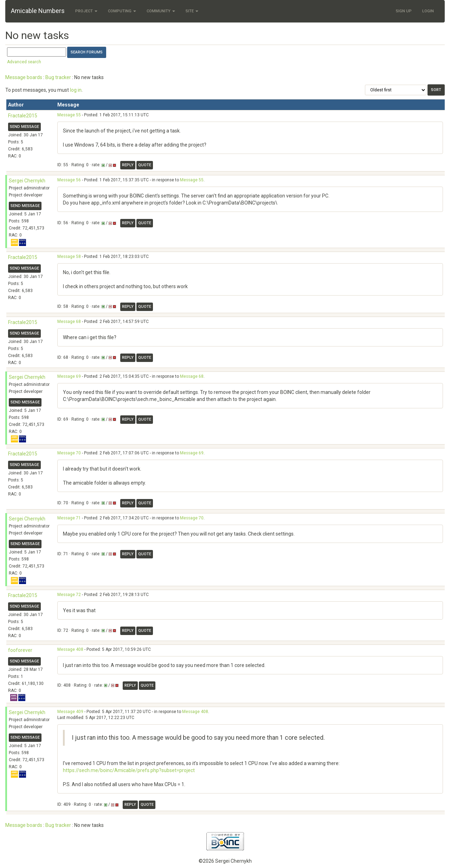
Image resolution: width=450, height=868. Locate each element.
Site (192, 11)
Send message (24, 127)
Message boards (24, 77)
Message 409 (70, 712)
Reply (128, 165)
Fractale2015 (23, 116)
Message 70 (69, 453)
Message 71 (69, 518)
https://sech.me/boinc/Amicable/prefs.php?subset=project (129, 770)
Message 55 (69, 115)
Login (428, 11)
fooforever (20, 650)
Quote (145, 165)
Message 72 (69, 595)
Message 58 (69, 257)
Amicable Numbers (38, 11)
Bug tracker (58, 77)
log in (76, 90)
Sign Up (404, 11)
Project (86, 11)
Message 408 (70, 649)
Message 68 (69, 322)
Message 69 (69, 376)
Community (161, 11)
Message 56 (69, 180)
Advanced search (24, 62)
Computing (122, 11)
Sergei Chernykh (27, 181)
